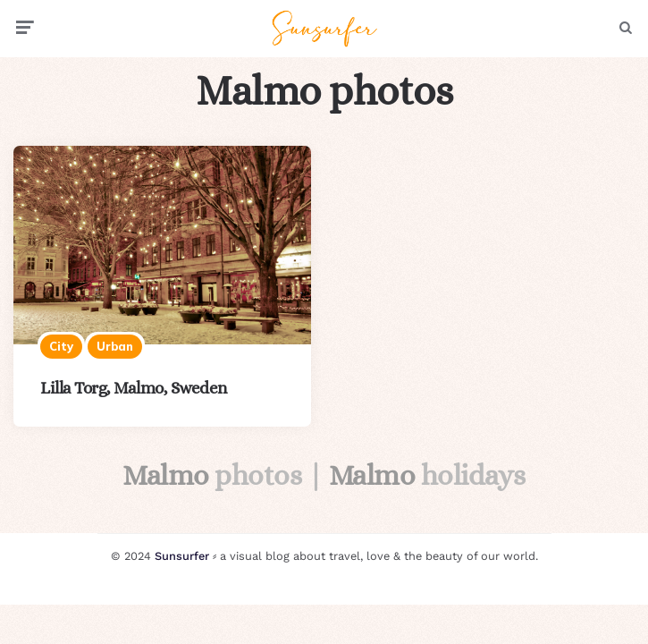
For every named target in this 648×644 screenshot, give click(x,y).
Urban (115, 346)
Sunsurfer (182, 556)
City (61, 346)
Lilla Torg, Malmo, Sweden (134, 388)
